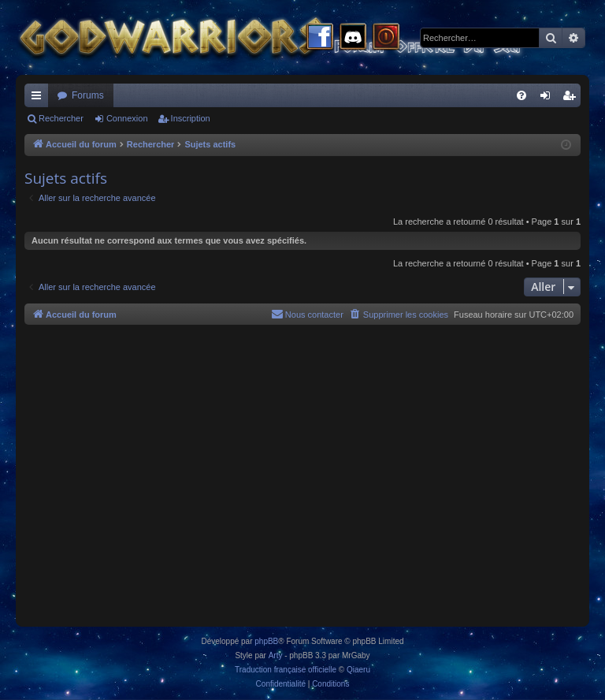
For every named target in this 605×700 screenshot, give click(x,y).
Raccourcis (39, 99)
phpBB (266, 641)
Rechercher (61, 118)
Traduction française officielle (286, 670)
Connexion (127, 118)
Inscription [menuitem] (572, 99)
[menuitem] (521, 95)
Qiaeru (358, 670)
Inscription (191, 118)
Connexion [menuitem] (549, 99)
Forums (88, 95)
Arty (276, 655)
